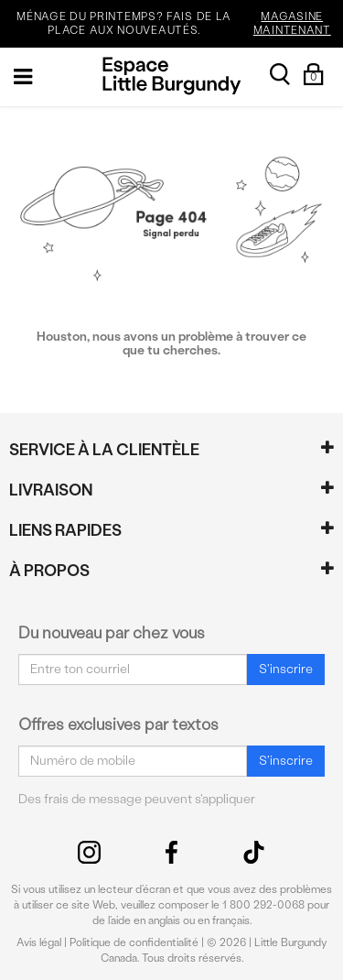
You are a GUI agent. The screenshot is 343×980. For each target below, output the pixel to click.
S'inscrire (286, 669)
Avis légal (39, 942)
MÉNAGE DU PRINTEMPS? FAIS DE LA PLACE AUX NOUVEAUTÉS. (177, 24)
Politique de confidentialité (134, 942)
